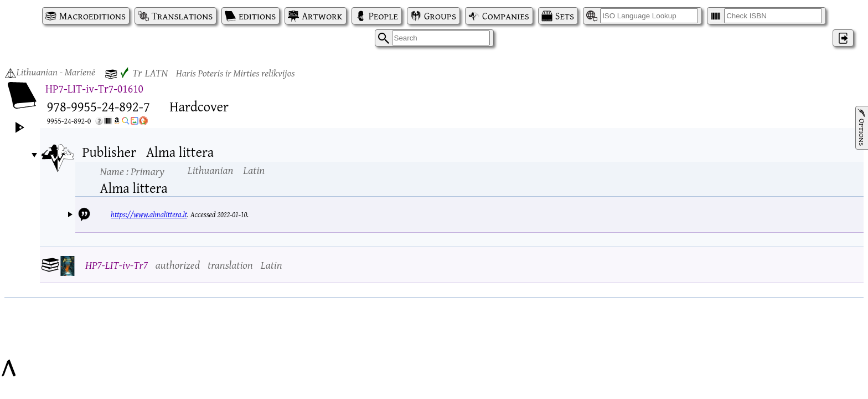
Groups (440, 16)
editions (257, 16)
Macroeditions (92, 16)
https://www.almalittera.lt (149, 214)
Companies (506, 16)
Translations (182, 16)
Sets (565, 16)
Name (132, 171)
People (383, 16)
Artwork (322, 16)
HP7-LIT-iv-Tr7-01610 (94, 88)
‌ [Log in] (843, 38)
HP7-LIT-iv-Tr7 (117, 265)
